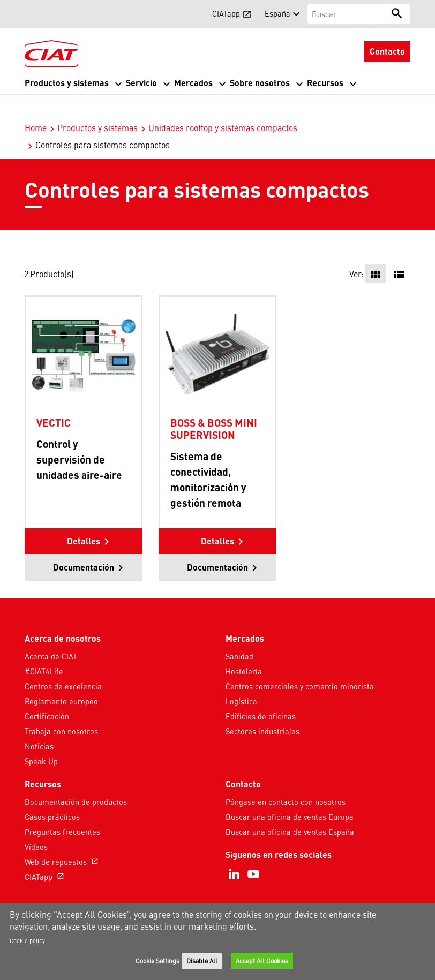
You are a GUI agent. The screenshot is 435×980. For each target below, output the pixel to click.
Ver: (357, 251)
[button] (31, 13)
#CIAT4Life (44, 649)
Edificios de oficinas (261, 694)
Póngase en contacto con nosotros (286, 779)
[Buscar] (346, 14)
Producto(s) (52, 251)
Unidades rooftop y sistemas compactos (223, 105)
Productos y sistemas (97, 105)
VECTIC (54, 400)
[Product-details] (84, 331)
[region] (217, 941)
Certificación (47, 694)
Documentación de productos (76, 779)
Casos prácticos (52, 794)
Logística (241, 679)
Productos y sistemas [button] (67, 83)
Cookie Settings (157, 961)
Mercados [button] (193, 83)
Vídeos (36, 824)
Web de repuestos (63, 839)
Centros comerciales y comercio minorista (300, 664)
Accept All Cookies (262, 961)
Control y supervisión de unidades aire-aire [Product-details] (79, 437)
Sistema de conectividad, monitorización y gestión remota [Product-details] (208, 457)
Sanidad (239, 634)
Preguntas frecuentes (62, 809)
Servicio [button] (141, 83)
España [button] (277, 13)
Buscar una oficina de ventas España (290, 809)
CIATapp (46, 854)
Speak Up (41, 739)
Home (36, 105)
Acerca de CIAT (51, 634)
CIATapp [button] (232, 13)
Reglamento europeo (61, 679)
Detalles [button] (84, 518)
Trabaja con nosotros (61, 709)
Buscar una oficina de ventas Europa (290, 794)
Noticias (39, 724)
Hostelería (244, 649)
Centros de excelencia (63, 664)
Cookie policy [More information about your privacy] (27, 940)
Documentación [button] (84, 545)
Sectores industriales (262, 709)
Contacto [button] (387, 51)
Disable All (202, 961)
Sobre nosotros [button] (260, 83)
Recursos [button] (325, 83)
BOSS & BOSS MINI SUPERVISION (214, 406)
